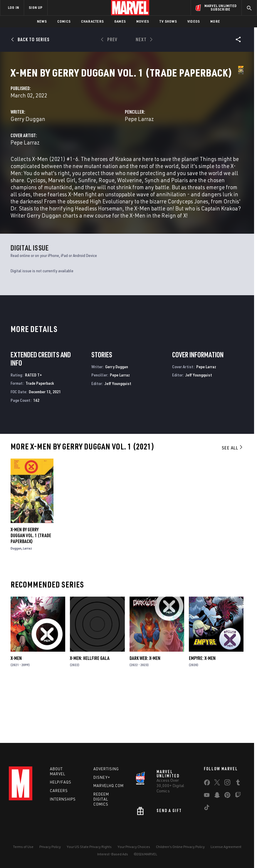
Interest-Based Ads (113, 854)
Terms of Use (23, 847)
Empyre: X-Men (202, 713)
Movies (143, 21)
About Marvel (58, 771)
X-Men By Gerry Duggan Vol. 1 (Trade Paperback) (31, 591)
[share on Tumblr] (238, 784)
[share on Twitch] (238, 796)
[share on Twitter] (217, 784)
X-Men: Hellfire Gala (90, 713)
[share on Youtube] (207, 796)
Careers (59, 791)
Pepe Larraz (176, 139)
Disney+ (102, 777)
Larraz (27, 604)
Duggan (16, 604)
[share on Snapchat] (217, 796)
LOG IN (14, 8)
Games (120, 21)
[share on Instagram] (227, 784)
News (42, 21)
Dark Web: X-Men (145, 713)
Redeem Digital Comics (101, 799)
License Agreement (226, 847)
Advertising (106, 769)
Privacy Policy (50, 847)
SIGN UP (36, 8)
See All (233, 503)
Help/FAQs (61, 782)
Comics (64, 21)
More (215, 21)
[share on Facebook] (207, 784)
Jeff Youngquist (118, 439)
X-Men (16, 713)
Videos (194, 21)
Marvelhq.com (109, 786)
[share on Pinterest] (227, 796)
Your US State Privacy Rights (89, 847)
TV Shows (168, 21)
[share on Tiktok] (207, 809)
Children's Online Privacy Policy (180, 847)
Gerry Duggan (102, 139)
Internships (63, 799)
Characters (92, 21)
